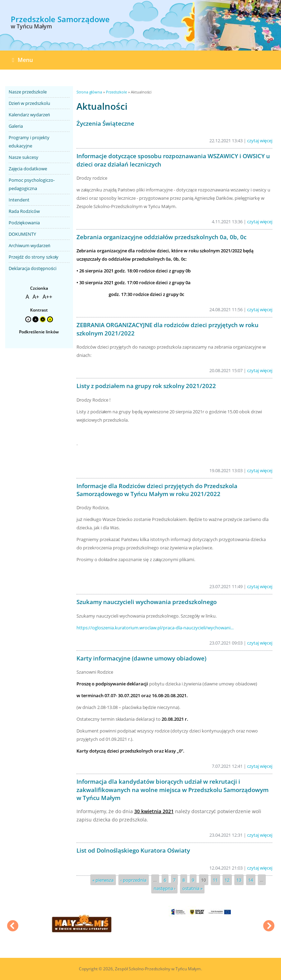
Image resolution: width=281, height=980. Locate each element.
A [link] (27, 297)
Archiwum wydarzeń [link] (29, 245)
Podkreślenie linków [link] (39, 332)
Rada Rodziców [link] (24, 211)
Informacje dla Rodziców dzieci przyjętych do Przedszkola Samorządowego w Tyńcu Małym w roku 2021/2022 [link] (157, 490)
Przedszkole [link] (116, 92)
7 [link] (174, 880)
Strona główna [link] (89, 92)
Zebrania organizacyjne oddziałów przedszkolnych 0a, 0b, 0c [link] (161, 237)
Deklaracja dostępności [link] (33, 268)
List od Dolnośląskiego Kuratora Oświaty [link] (133, 850)
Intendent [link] (19, 200)
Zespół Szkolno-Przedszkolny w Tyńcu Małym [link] (158, 969)
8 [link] (184, 880)
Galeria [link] (16, 126)
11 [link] (215, 880)
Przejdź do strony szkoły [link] (34, 257)
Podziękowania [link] (24, 223)
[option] (238, 26)
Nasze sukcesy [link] (24, 157)
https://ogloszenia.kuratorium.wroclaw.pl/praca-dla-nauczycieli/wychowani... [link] (155, 628)
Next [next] (269, 927)
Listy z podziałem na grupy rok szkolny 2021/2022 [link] (146, 386)
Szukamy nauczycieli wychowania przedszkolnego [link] (147, 602)
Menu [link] (22, 60)
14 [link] (251, 880)
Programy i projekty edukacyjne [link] (29, 142)
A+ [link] (36, 297)
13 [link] (239, 880)
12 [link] (227, 880)
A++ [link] (47, 297)
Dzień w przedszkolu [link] (29, 103)
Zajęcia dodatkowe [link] (28, 169)
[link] (60, 25)
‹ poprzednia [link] (133, 880)
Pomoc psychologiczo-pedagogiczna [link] (32, 184)
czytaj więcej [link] (260, 141)
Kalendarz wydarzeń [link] (29, 115)
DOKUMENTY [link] (22, 234)
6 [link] (165, 880)
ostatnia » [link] (192, 888)
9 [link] (193, 880)
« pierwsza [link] (103, 880)
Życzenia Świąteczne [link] (105, 123)
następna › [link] (165, 888)
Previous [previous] (12, 927)
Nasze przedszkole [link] (28, 92)
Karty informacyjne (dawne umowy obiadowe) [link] (141, 658)
